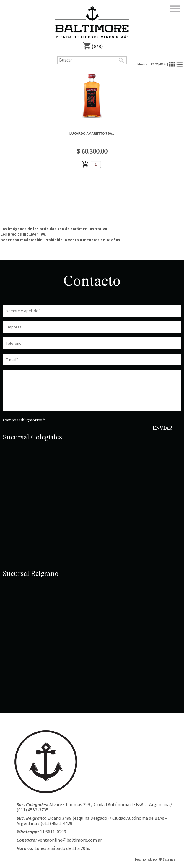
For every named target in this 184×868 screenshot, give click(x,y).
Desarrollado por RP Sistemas (155, 859)
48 (161, 64)
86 (165, 64)
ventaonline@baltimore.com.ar (70, 840)
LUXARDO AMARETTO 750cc (92, 133)
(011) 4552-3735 (32, 810)
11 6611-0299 (53, 832)
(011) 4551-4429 (56, 823)
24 (157, 64)
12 (152, 64)
